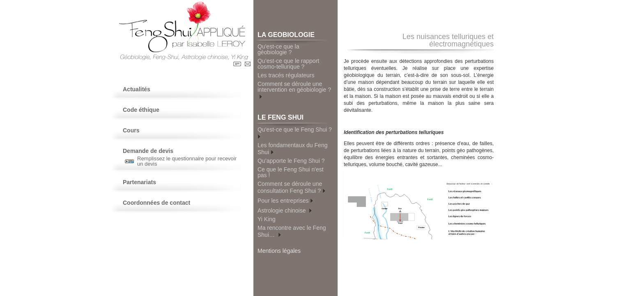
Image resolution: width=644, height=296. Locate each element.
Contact (248, 64)
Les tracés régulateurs (286, 75)
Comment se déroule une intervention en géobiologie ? (294, 90)
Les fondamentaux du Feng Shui (292, 149)
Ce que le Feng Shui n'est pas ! (291, 172)
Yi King (267, 219)
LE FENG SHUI (292, 119)
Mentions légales (279, 251)
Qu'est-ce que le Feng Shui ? (296, 133)
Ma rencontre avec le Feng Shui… (292, 231)
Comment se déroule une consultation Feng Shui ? (291, 187)
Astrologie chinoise (285, 210)
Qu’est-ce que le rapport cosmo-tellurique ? (288, 64)
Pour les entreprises (285, 200)
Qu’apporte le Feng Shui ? (291, 161)
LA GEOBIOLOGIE (292, 36)
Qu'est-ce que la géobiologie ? (278, 49)
